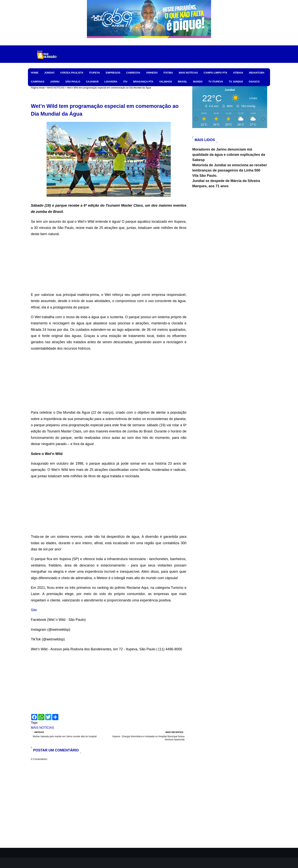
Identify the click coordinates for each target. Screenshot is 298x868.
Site (34, 610)
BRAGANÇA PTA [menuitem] (143, 82)
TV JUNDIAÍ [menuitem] (236, 82)
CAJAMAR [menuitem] (92, 82)
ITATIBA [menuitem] (168, 73)
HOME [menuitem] (35, 73)
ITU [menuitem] (125, 82)
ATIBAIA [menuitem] (238, 73)
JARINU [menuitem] (55, 82)
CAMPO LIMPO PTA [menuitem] (216, 73)
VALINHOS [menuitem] (165, 82)
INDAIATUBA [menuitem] (257, 73)
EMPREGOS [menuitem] (113, 73)
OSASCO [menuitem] (254, 82)
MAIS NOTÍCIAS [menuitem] (188, 73)
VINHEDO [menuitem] (152, 73)
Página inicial (38, 88)
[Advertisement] (109, 264)
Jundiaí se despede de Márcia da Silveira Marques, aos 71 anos (226, 183)
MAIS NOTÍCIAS (56, 88)
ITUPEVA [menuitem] (95, 73)
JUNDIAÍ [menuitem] (49, 73)
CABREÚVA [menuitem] (133, 73)
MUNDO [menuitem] (198, 82)
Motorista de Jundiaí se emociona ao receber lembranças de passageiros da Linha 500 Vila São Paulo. (230, 170)
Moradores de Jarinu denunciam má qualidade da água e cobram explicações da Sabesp (229, 155)
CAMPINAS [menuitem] (38, 82)
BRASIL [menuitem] (182, 82)
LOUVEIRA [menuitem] (111, 82)
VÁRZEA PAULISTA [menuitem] (72, 73)
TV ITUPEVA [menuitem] (216, 82)
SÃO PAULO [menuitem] (73, 82)
